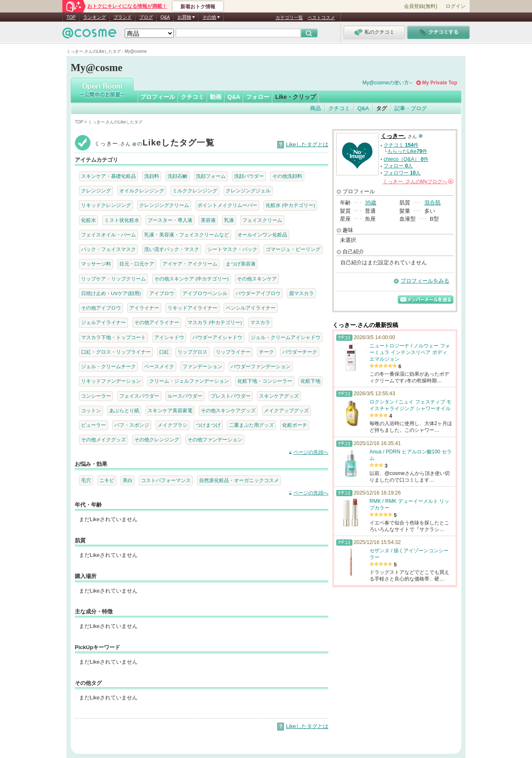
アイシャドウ (169, 337)
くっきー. (393, 136)
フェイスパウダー (139, 396)
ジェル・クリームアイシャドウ (286, 337)
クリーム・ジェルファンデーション (189, 381)
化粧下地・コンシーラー (265, 381)
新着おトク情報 (198, 7)
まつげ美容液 (241, 264)
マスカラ (260, 322)
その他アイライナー (157, 322)
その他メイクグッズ (103, 439)
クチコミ (192, 97)
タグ (382, 108)
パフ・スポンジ (132, 425)
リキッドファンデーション (111, 381)
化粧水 (89, 220)
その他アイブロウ (101, 308)
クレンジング (96, 191)
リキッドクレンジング (106, 205)
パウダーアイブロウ (258, 293)
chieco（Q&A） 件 (406, 159)
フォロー (258, 97)
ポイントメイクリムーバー (227, 205)
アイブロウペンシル (205, 293)
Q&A (165, 17)
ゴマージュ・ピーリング (293, 249)
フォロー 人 (398, 166)
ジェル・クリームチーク (108, 366)
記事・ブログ (411, 108)
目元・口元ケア (137, 264)
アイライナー (144, 308)
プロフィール (158, 97)
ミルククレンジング (195, 191)
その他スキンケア (257, 279)
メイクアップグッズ (286, 410)
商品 (315, 108)
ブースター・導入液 (170, 220)
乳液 (229, 220)
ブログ (146, 17)
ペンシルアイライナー (251, 308)
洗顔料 (152, 176)
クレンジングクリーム (164, 205)
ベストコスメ (321, 17)
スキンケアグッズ (279, 396)
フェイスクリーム (262, 220)
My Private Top (440, 83)
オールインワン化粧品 (262, 235)
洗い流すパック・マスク (172, 249)
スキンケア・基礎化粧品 (108, 176)
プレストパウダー (231, 396)
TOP (71, 17)
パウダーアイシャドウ (217, 337)
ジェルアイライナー (103, 322)
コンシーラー (96, 396)
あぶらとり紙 (124, 410)
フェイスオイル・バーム (108, 235)
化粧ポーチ (295, 425)
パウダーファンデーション (261, 366)
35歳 (371, 203)
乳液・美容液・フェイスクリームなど (187, 235)
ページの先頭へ (311, 452)
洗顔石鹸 (177, 176)
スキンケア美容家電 (170, 410)
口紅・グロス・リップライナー (116, 352)
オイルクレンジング (142, 191)
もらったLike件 (407, 151)
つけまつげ (208, 425)
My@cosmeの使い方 (386, 83)
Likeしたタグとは (307, 144)
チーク (266, 352)
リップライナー (233, 352)
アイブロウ (162, 293)
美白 (128, 480)
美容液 (208, 220)
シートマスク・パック (232, 249)
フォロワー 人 (402, 173)
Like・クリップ (296, 97)
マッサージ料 (96, 264)
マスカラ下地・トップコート (113, 337)
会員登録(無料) (421, 6)
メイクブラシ (172, 425)
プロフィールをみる (425, 281)
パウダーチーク (300, 352)
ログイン (456, 6)
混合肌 (432, 203)
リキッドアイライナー (192, 308)
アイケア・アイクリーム (190, 264)
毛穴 (86, 480)
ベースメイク (159, 366)
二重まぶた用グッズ (251, 425)
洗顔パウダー (249, 176)
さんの (418, 182)
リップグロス (192, 352)
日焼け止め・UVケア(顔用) (111, 293)
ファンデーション (202, 366)
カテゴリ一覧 (289, 17)
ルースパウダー (185, 396)
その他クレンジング (157, 439)
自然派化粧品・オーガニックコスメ (239, 480)
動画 (216, 97)
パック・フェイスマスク (108, 249)
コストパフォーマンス (166, 480)
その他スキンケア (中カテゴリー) (191, 279)
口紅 (164, 352)
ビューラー (94, 425)
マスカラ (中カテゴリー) (215, 322)
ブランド (123, 17)
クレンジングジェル (248, 191)
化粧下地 (310, 381)
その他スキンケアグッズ (228, 410)
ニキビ (107, 480)
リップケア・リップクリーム (113, 279)
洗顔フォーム (211, 176)
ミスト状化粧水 (122, 220)
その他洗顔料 (287, 176)
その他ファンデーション (215, 439)
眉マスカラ (301, 293)
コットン (91, 410)
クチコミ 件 (401, 145)
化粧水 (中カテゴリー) (290, 205)
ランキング (95, 17)
